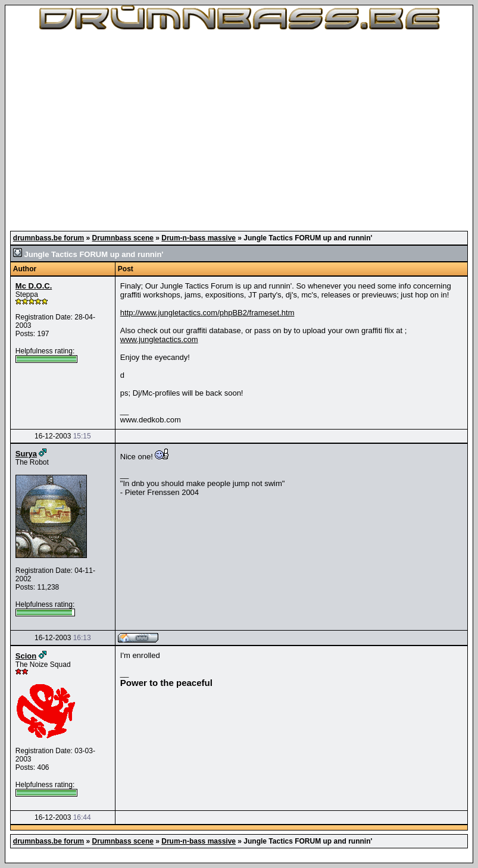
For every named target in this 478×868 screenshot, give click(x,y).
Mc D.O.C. (34, 286)
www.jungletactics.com (159, 339)
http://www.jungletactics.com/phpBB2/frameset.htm (207, 313)
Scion (26, 656)
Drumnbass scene (123, 238)
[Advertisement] (239, 131)
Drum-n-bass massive (199, 238)
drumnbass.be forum (49, 238)
